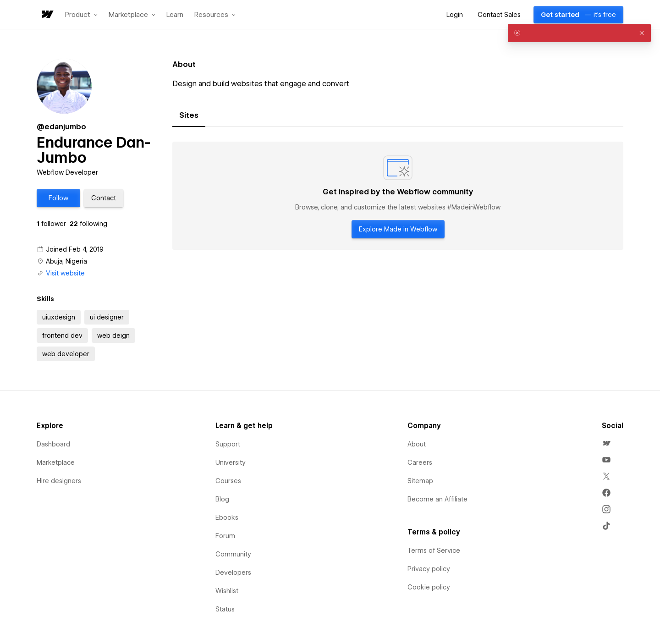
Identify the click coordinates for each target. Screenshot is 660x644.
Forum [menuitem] (225, 536)
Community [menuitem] (233, 554)
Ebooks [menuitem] (227, 517)
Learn (175, 15)
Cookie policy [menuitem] (429, 587)
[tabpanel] (398, 196)
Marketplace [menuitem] (56, 462)
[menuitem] (606, 443)
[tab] (189, 116)
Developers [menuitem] (233, 572)
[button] (81, 15)
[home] (47, 15)
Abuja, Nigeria (66, 261)
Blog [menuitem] (222, 499)
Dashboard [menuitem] (53, 444)
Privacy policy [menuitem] (429, 569)
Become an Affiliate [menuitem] (437, 499)
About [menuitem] (417, 444)
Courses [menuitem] (228, 481)
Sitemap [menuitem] (420, 481)
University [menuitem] (231, 462)
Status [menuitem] (225, 609)
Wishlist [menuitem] (227, 591)
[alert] (579, 33)
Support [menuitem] (228, 444)
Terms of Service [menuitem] (434, 550)
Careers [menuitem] (420, 462)
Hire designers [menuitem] (59, 481)
